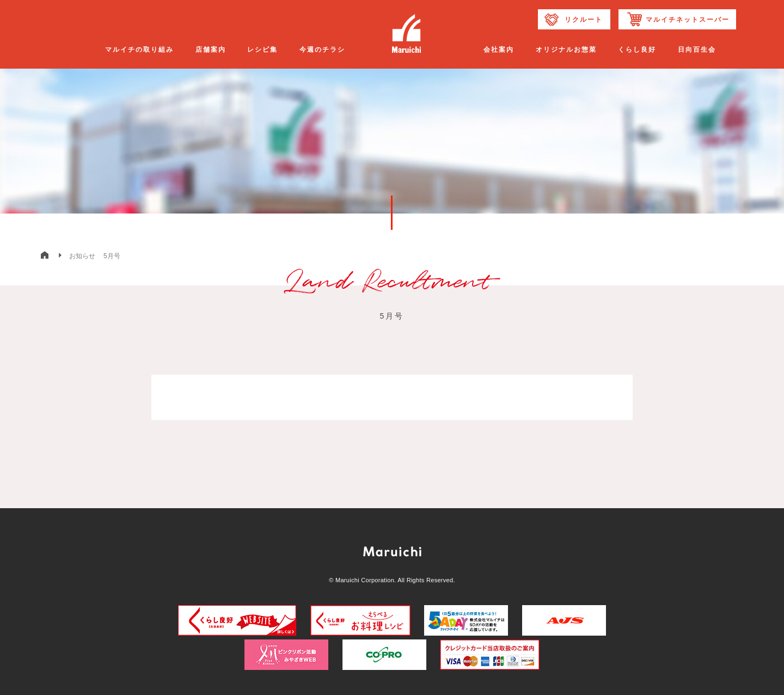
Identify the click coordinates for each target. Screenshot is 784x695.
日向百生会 (697, 50)
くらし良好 (637, 50)
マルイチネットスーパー (688, 20)
